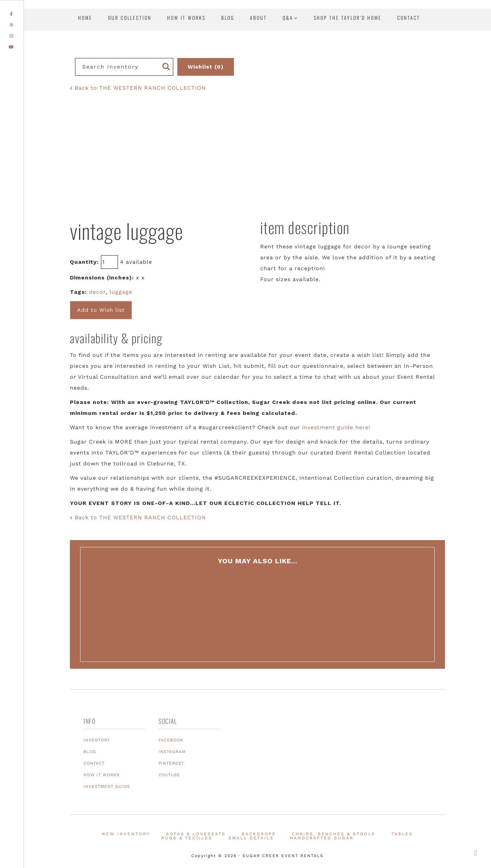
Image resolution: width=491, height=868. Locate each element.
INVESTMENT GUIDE (107, 786)
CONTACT (94, 763)
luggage (121, 292)
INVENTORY (97, 740)
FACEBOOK (171, 740)
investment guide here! (336, 427)
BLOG (90, 752)
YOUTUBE (169, 775)
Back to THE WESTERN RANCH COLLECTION (138, 88)
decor (97, 292)
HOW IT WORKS (102, 775)
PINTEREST (171, 763)
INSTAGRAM (172, 752)
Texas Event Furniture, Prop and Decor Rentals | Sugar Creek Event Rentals (443, 78)
